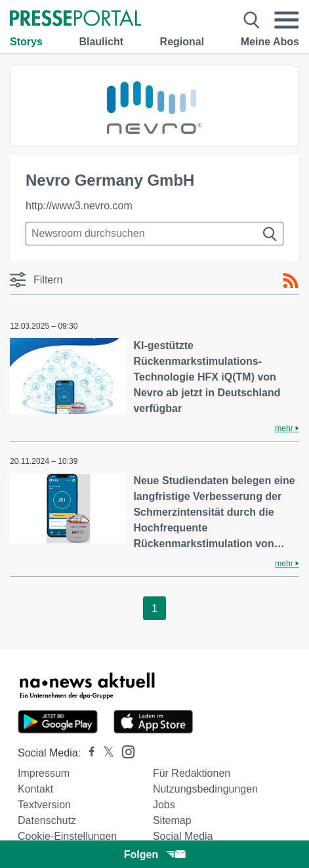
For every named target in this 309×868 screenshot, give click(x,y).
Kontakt (35, 789)
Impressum (44, 773)
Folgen (154, 855)
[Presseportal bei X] (105, 753)
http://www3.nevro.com (79, 206)
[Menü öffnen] (286, 20)
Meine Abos (270, 42)
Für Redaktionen (192, 773)
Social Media (183, 836)
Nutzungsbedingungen (205, 789)
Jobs (164, 805)
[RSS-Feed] (291, 281)
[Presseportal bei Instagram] (124, 751)
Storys (26, 42)
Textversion (44, 805)
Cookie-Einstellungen (67, 836)
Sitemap (172, 820)
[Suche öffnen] (252, 20)
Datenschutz (47, 820)
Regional (182, 42)
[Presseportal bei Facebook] (88, 753)
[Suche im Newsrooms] (154, 234)
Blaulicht (101, 42)
